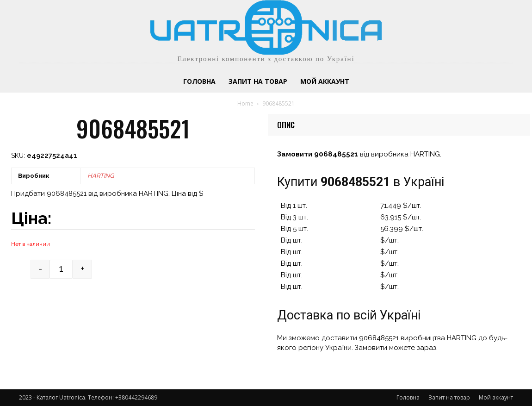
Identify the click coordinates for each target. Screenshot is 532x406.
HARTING (101, 176)
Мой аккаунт (496, 397)
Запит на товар (449, 397)
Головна (408, 397)
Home (245, 103)
